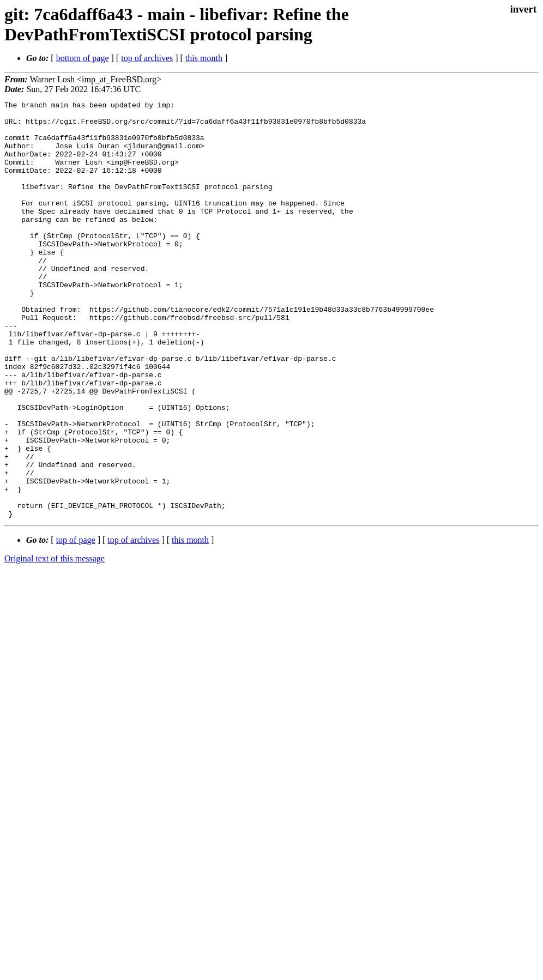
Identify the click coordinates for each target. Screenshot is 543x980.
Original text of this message (55, 642)
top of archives (147, 58)
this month (204, 58)
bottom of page (83, 58)
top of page (76, 623)
